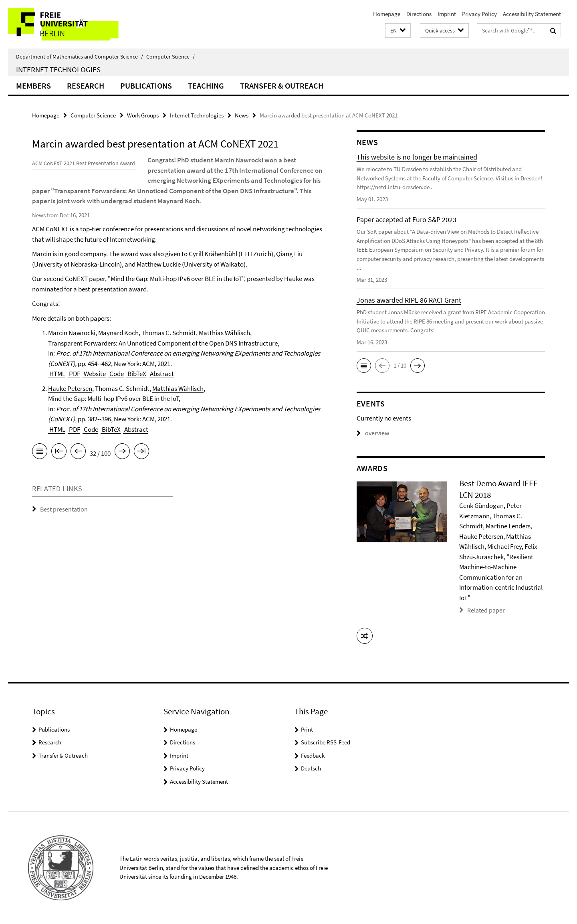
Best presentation (62, 529)
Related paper (485, 610)
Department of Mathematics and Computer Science (80, 57)
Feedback (313, 755)
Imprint (447, 14)
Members (33, 86)
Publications (146, 86)
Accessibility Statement (532, 14)
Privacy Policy (479, 14)
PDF (74, 394)
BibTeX (136, 394)
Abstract (161, 394)
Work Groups (143, 115)
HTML (57, 394)
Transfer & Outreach (282, 86)
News (242, 115)
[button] (398, 31)
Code (116, 394)
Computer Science (170, 57)
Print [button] (307, 729)
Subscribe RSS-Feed (326, 742)
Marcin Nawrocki (72, 353)
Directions (419, 14)
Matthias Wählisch (224, 353)
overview (372, 433)
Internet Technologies (58, 69)
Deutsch (311, 768)
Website (94, 394)
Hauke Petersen (70, 409)
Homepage (387, 14)
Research (86, 86)
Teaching (206, 86)
